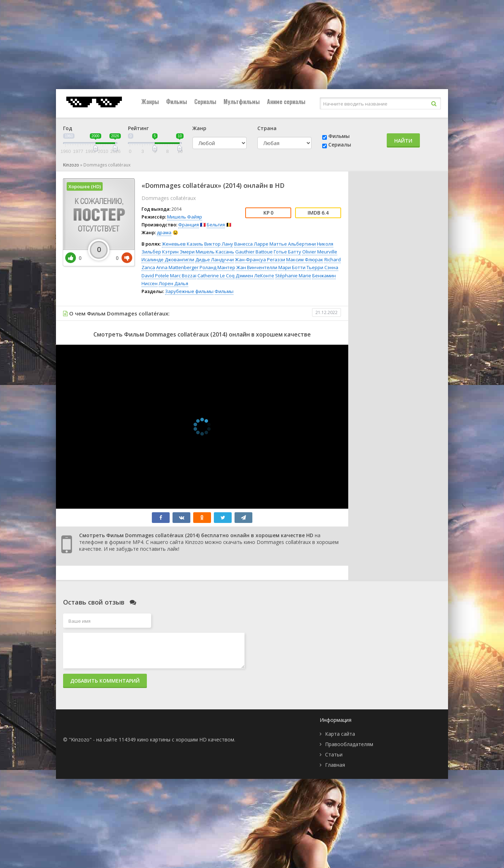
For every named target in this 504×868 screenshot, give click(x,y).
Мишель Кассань (215, 252)
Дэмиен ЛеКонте (255, 276)
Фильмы (177, 102)
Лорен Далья (173, 283)
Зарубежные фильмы (189, 291)
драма (164, 232)
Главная (335, 765)
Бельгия (216, 225)
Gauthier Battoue (254, 252)
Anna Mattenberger (177, 267)
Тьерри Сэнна (322, 267)
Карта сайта (340, 734)
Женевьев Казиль (182, 244)
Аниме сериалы (286, 102)
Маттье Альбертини (293, 244)
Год (68, 128)
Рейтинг (138, 128)
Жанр (199, 128)
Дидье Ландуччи (215, 260)
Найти (403, 141)
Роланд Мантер (217, 267)
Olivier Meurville (320, 252)
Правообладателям (349, 744)
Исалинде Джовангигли (168, 260)
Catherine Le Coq (216, 276)
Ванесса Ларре (251, 244)
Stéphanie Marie (293, 276)
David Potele (155, 276)
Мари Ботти (292, 267)
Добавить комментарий (105, 681)
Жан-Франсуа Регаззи (260, 260)
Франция (189, 225)
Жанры (150, 102)
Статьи (334, 754)
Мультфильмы (242, 102)
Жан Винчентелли (257, 267)
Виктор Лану (219, 244)
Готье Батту (287, 252)
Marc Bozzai (183, 276)
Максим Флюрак (305, 260)
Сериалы (205, 102)
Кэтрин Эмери (178, 252)
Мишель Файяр (185, 217)
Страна (267, 128)
